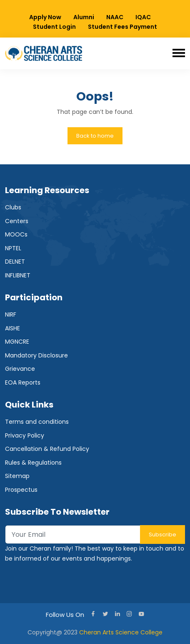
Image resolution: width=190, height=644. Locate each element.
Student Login (54, 27)
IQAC (143, 17)
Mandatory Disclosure (36, 355)
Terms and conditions (37, 422)
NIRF (11, 314)
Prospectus (21, 490)
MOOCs (16, 234)
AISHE (12, 328)
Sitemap (17, 476)
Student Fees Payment (122, 27)
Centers (17, 221)
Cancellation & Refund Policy (47, 449)
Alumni (84, 17)
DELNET (15, 262)
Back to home (95, 136)
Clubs (13, 207)
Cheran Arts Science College (121, 632)
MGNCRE (17, 342)
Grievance (20, 369)
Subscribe (162, 535)
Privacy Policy (25, 435)
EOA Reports (23, 382)
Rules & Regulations (33, 463)
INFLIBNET (18, 275)
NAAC (115, 17)
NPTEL (13, 248)
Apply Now (45, 17)
